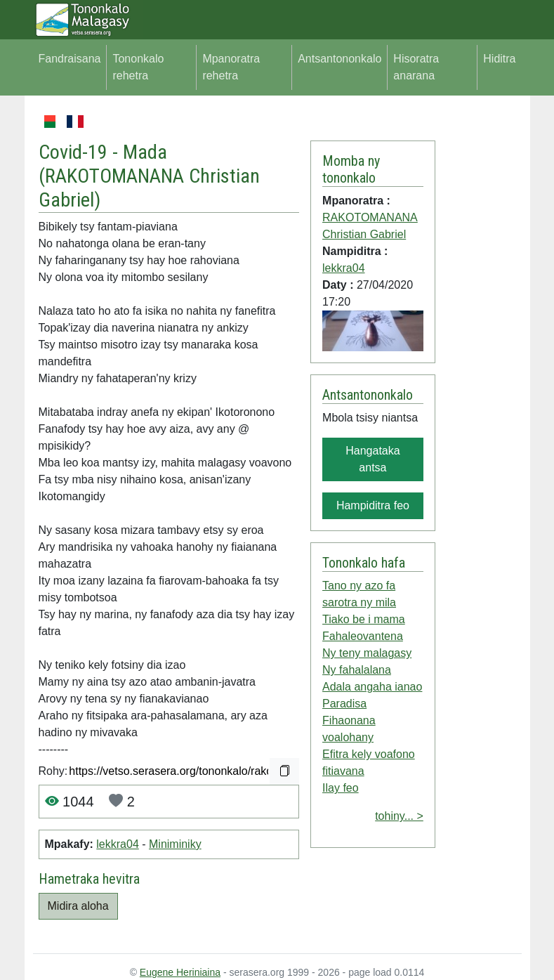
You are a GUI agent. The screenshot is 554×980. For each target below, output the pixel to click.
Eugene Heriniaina (180, 972)
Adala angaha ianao (372, 687)
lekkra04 (117, 844)
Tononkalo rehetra (138, 67)
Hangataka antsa (372, 459)
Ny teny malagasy (367, 653)
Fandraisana (70, 59)
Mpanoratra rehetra (231, 67)
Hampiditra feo (373, 505)
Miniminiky (175, 844)
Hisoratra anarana (416, 67)
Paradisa (344, 704)
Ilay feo (341, 788)
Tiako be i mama (364, 619)
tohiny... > (399, 816)
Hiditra (499, 59)
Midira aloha (78, 906)
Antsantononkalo (339, 59)
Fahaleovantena (363, 636)
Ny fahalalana (357, 670)
